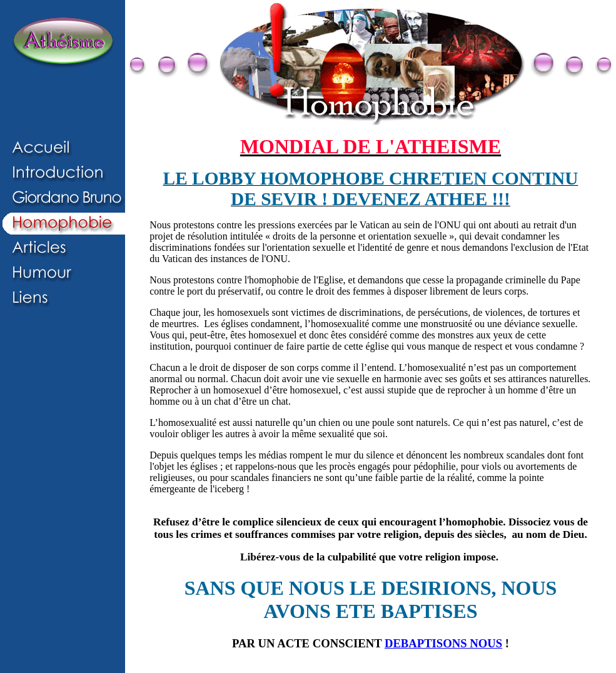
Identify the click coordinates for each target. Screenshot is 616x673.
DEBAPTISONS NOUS (443, 643)
